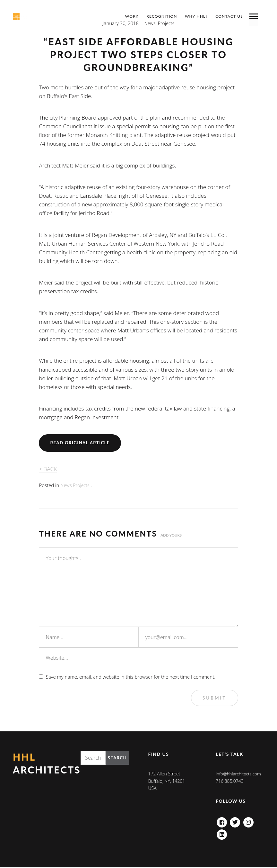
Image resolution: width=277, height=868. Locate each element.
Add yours (172, 535)
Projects (82, 485)
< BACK (48, 469)
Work (132, 16)
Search (117, 758)
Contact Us (229, 16)
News (66, 485)
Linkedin (222, 833)
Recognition (162, 16)
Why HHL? (196, 16)
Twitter (235, 821)
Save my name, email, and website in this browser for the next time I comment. (130, 676)
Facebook (222, 821)
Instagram (248, 821)
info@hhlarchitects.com (239, 774)
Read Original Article (81, 443)
